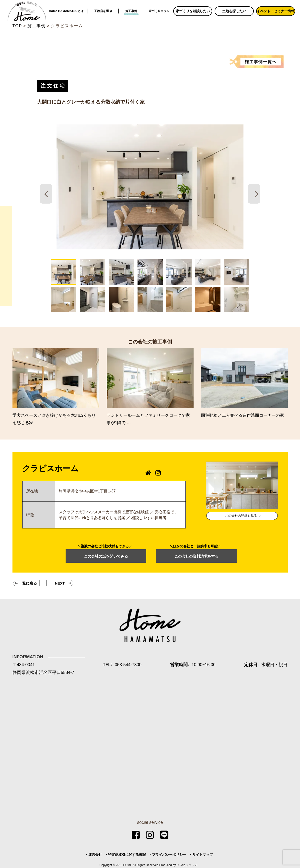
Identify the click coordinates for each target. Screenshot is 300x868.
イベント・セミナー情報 (276, 11)
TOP (17, 26)
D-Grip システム (187, 865)
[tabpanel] (150, 187)
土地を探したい (234, 11)
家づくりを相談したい (193, 11)
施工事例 (131, 11)
